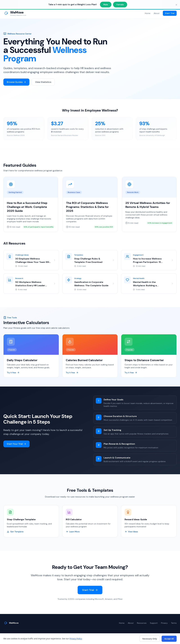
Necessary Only (150, 639)
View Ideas (131, 532)
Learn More (73, 532)
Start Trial (170, 13)
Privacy (164, 623)
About (157, 13)
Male (106, 5)
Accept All (169, 639)
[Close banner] (176, 5)
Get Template (15, 532)
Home (148, 13)
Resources (142, 623)
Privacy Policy (76, 639)
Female (120, 5)
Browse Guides (16, 82)
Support (154, 623)
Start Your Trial (16, 444)
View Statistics (43, 82)
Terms (174, 623)
